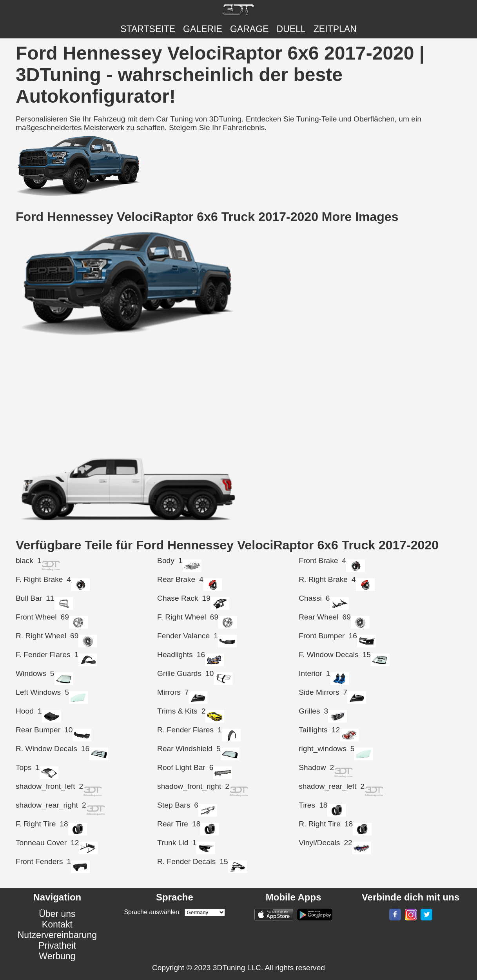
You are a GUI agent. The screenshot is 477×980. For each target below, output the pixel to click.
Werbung (57, 956)
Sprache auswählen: (152, 912)
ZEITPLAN (335, 29)
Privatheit (57, 946)
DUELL (291, 29)
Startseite (148, 29)
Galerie (203, 29)
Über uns (57, 914)
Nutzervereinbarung (57, 935)
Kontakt (57, 924)
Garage (249, 29)
